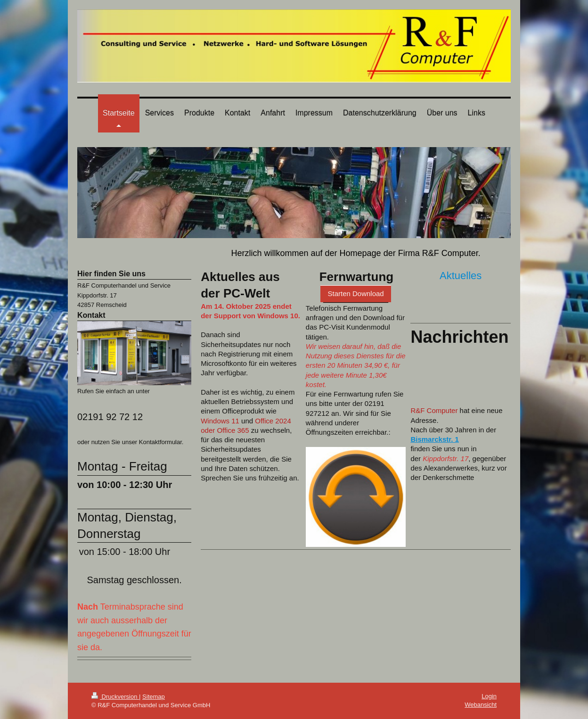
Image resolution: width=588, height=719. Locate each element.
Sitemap (154, 697)
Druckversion (115, 697)
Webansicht (481, 705)
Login (489, 696)
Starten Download (355, 293)
